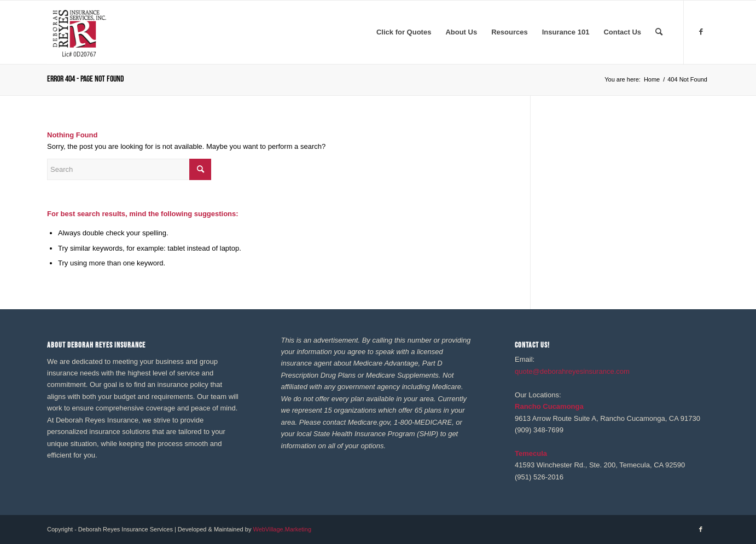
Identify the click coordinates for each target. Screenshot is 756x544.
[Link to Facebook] (701, 32)
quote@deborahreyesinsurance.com (572, 371)
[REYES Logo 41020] (79, 32)
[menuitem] (404, 32)
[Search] (659, 32)
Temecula (531, 453)
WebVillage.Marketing (282, 529)
